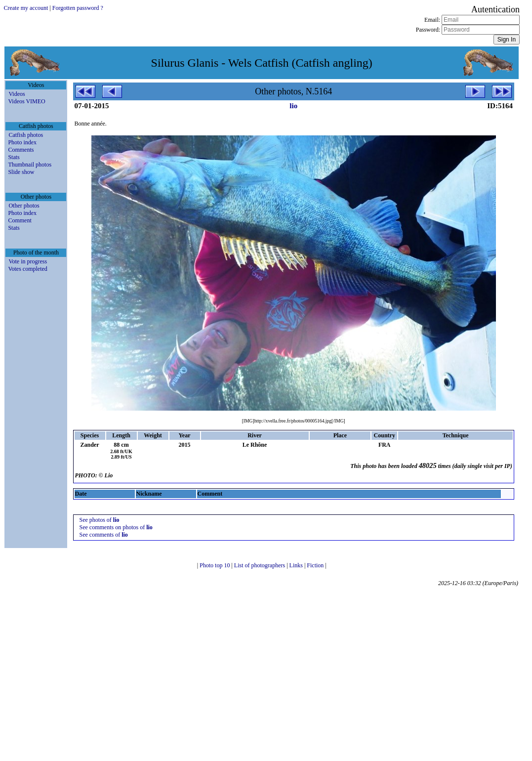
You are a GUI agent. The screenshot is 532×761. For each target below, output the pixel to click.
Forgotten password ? (78, 8)
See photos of (100, 520)
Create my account (26, 8)
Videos (17, 94)
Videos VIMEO (26, 101)
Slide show (21, 172)
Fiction (316, 565)
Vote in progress (28, 261)
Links (297, 565)
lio (293, 106)
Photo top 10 (215, 565)
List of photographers (260, 565)
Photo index (22, 142)
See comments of (104, 535)
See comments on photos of (116, 527)
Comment (20, 220)
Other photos (24, 206)
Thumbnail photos (30, 165)
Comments (21, 150)
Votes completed (27, 269)
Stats (14, 157)
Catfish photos (26, 135)
